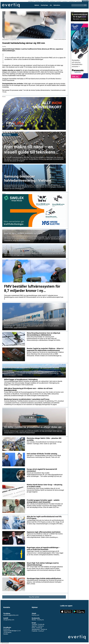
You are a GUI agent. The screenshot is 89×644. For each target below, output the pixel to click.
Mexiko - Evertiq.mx (38, 620)
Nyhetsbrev (57, 5)
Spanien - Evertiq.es (38, 626)
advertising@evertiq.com (11, 615)
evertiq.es (52, 1)
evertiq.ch (31, 1)
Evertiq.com (35, 615)
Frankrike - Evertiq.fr (38, 631)
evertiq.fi (59, 1)
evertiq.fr (65, 1)
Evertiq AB (11, 5)
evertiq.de (46, 1)
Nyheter (37, 5)
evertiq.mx (72, 1)
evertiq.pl (79, 1)
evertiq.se (85, 1)
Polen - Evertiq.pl (37, 628)
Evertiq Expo (44, 5)
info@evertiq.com (9, 620)
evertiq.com (38, 1)
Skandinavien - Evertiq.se (39, 629)
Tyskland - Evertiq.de (38, 624)
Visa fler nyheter (34, 597)
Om (51, 5)
